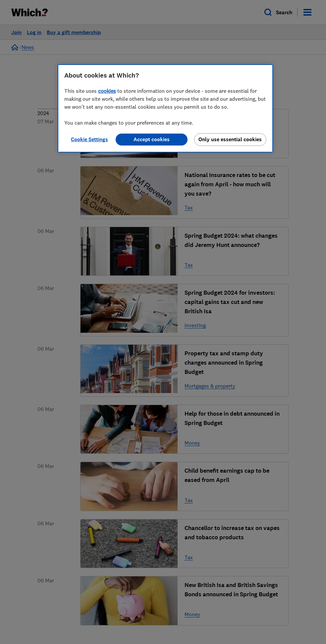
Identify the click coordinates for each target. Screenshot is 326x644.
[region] (165, 108)
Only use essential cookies (230, 139)
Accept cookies (152, 139)
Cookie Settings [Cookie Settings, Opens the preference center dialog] (89, 139)
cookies (107, 91)
